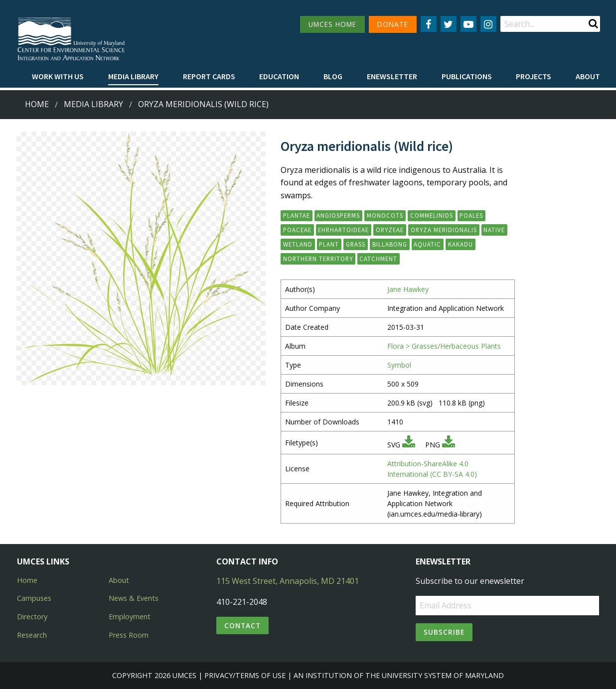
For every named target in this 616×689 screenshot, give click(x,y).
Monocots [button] (385, 215)
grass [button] (356, 244)
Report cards (209, 76)
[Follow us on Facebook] (429, 24)
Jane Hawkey (408, 289)
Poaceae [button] (297, 230)
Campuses (34, 598)
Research (32, 635)
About (588, 76)
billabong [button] (390, 244)
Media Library (133, 76)
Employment (130, 617)
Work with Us (58, 76)
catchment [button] (378, 259)
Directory (32, 617)
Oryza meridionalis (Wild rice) (203, 104)
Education (279, 76)
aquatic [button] (427, 244)
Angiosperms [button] (338, 215)
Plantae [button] (297, 215)
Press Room (129, 635)
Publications (467, 76)
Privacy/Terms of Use (245, 675)
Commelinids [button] (432, 215)
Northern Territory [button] (318, 259)
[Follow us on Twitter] (449, 24)
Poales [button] (471, 215)
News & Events (134, 598)
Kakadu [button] (461, 244)
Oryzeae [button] (390, 230)
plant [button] (329, 244)
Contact (242, 625)
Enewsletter (392, 76)
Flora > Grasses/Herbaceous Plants (444, 346)
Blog (333, 76)
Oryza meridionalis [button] (444, 230)
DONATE (393, 24)
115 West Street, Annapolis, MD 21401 (288, 581)
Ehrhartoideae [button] (343, 230)
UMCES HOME (332, 24)
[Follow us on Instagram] (488, 24)
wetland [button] (298, 244)
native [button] (494, 230)
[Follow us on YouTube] (468, 24)
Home (37, 104)
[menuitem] (58, 77)
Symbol (399, 365)
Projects (534, 76)
